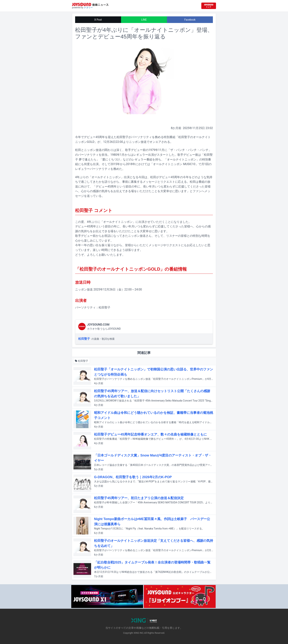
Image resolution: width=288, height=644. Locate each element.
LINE (144, 20)
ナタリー (88, 8)
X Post (98, 20)
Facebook (190, 20)
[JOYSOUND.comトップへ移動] (209, 6)
